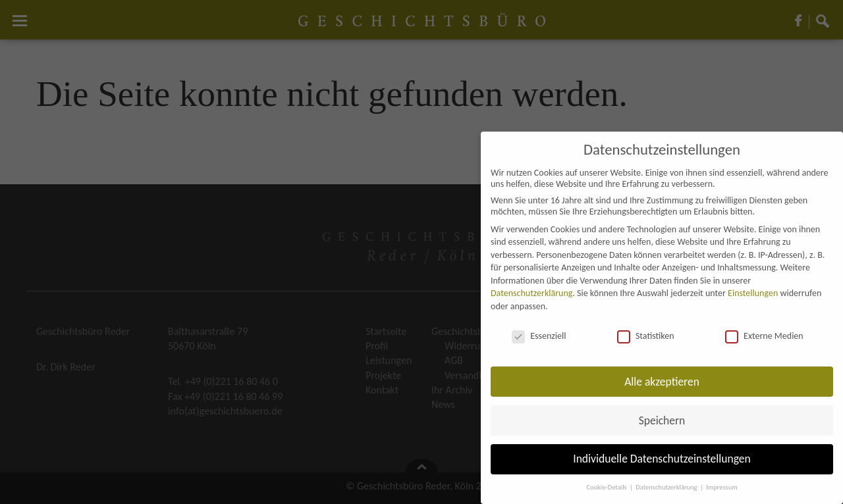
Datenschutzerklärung (531, 293)
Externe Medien (764, 336)
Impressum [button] (721, 487)
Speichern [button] (662, 420)
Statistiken (646, 336)
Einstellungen (753, 293)
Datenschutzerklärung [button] (667, 487)
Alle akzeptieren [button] (662, 382)
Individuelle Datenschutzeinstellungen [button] (662, 459)
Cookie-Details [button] (607, 487)
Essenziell (539, 336)
